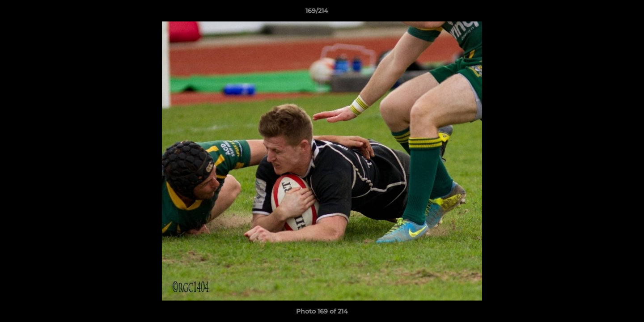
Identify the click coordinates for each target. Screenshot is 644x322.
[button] (606, 13)
